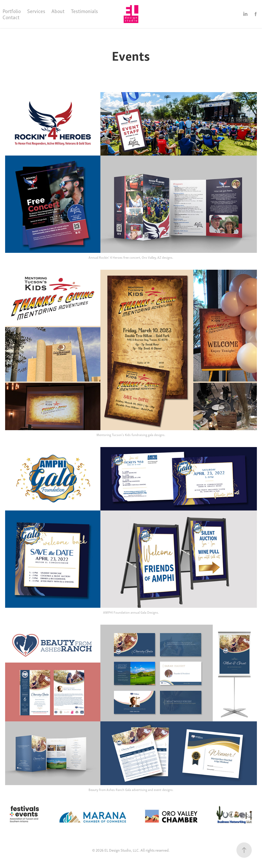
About (58, 11)
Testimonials (84, 11)
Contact (11, 17)
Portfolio (12, 11)
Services (36, 11)
